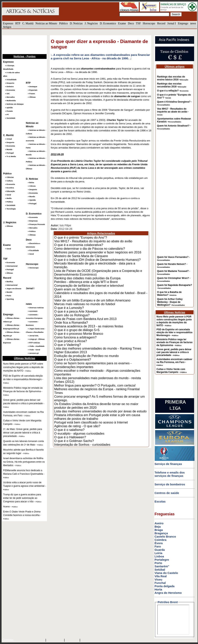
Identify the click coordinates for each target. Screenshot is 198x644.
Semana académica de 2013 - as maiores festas (89, 326)
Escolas (160, 501)
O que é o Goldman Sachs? (74, 441)
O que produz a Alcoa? (71, 341)
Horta (158, 589)
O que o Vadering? (68, 345)
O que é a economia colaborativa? (79, 245)
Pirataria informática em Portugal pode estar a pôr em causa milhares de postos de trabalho (97, 417)
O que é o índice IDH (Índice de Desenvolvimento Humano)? (97, 260)
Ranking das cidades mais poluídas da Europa (87, 278)
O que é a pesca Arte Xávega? (76, 311)
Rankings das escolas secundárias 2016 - (172, 85)
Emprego (183, 23)
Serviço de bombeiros (170, 484)
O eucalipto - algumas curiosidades (79, 433)
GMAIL (87, 640)
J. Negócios (91, 23)
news (193, 23)
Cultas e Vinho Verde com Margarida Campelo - (172, 371)
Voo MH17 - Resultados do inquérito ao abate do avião (93, 241)
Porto (158, 563)
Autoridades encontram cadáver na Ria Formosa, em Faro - (174, 362)
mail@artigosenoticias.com (29, 640)
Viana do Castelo (166, 573)
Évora (159, 543)
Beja (158, 527)
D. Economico (108, 23)
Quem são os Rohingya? (72, 315)
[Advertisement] (22, 44)
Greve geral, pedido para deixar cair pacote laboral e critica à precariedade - (174, 352)
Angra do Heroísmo (168, 593)
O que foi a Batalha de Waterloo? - (169, 294)
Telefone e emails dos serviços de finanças (170, 474)
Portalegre (162, 560)
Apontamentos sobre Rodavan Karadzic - (174, 120)
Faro (158, 546)
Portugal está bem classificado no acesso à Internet (91, 422)
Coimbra (160, 540)
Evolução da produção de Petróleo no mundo (86, 356)
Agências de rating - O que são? (77, 426)
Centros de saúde (167, 493)
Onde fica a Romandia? (71, 322)
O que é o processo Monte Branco (79, 334)
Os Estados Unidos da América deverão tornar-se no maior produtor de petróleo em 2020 (96, 406)
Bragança (161, 533)
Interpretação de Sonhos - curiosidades (82, 445)
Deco (131, 23)
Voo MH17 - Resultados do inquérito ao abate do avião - (173, 112)
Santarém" (162, 566)
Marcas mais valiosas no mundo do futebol (85, 304)
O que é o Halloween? (70, 437)
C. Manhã (28, 23)
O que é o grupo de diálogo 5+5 (77, 330)
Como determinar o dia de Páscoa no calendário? (90, 249)
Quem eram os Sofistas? (72, 289)
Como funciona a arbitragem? (75, 337)
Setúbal (160, 570)
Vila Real (161, 576)
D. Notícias (76, 23)
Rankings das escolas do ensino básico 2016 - (173, 78)
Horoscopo (149, 23)
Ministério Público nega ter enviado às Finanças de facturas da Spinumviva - (175, 342)
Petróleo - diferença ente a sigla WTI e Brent (86, 282)
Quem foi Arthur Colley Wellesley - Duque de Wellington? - (171, 302)
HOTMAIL (73, 640)
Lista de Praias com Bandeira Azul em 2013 (85, 319)
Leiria (158, 553)
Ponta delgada (165, 586)
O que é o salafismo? (69, 430)
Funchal (160, 583)
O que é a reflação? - (173, 91)
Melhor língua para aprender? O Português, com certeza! (95, 385)
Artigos (7, 27)
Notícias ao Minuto (46, 23)
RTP (18, 23)
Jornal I (172, 23)
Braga (159, 530)
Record (161, 23)
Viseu (158, 579)
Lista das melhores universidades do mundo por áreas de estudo (100, 411)
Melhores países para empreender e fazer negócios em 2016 (98, 252)
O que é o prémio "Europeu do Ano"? (81, 237)
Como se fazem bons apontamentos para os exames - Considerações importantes (93, 365)
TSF (138, 23)
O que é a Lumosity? (69, 308)
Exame (122, 23)
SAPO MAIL (55, 640)
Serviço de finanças (168, 464)
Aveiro (159, 523)
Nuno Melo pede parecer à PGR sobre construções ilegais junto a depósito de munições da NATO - (174, 321)
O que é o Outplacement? (73, 359)
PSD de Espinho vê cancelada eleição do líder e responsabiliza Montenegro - (174, 332)
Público (64, 23)
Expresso (8, 23)
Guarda (160, 550)
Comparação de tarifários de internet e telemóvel (89, 286)
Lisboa (159, 556)
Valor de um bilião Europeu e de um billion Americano (92, 300)
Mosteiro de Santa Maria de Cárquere (81, 256)
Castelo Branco (165, 536)
